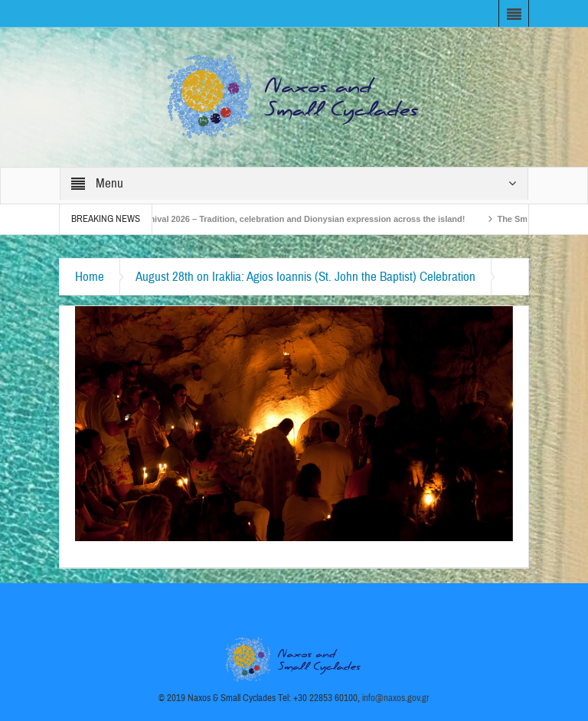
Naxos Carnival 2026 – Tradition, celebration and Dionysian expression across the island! (292, 219)
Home (90, 277)
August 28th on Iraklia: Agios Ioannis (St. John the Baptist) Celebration (305, 277)
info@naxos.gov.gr (396, 698)
